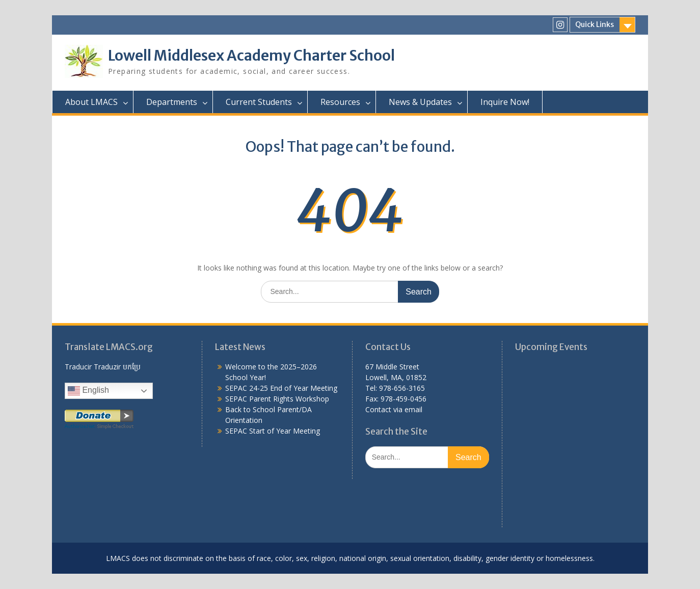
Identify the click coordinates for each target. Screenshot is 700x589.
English (88, 391)
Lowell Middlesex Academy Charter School (251, 56)
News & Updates (420, 102)
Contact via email (394, 409)
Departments (172, 102)
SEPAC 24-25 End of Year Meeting (281, 388)
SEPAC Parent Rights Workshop (277, 399)
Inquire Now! (505, 102)
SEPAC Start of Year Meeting (273, 431)
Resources (340, 102)
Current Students (259, 102)
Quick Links (595, 24)
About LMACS (91, 102)
